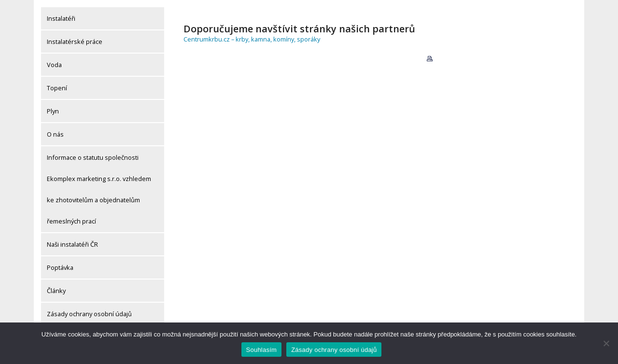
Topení (57, 88)
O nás (55, 134)
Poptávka (60, 267)
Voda (54, 65)
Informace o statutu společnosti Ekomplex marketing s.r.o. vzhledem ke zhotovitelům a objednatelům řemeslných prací (99, 189)
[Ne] (606, 343)
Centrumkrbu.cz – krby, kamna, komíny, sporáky (252, 39)
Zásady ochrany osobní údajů (89, 314)
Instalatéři (61, 18)
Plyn (53, 111)
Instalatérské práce (75, 42)
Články (56, 291)
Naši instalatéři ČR (72, 244)
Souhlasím (262, 350)
